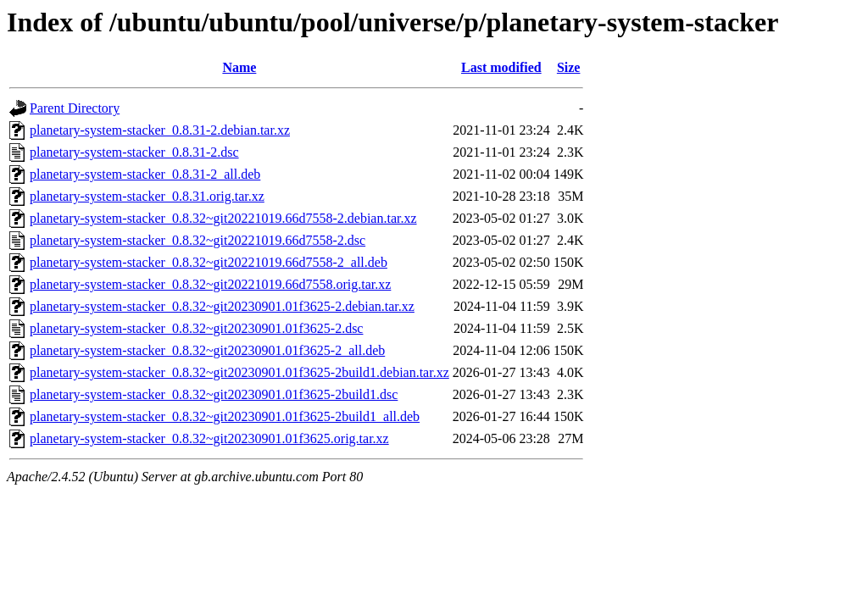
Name (239, 67)
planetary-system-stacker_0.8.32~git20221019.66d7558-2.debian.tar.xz (223, 218)
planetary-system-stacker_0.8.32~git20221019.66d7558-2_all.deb (209, 262)
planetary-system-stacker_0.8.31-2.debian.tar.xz (160, 130)
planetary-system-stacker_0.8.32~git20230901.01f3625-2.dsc (196, 328)
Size (569, 67)
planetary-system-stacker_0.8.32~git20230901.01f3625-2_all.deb (207, 350)
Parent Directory (75, 108)
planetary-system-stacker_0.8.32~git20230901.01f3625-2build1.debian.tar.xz (239, 372)
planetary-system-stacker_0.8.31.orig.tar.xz (147, 196)
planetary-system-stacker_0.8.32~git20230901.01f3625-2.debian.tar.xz (222, 306)
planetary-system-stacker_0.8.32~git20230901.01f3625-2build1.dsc (214, 394)
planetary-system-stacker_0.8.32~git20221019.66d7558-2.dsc (198, 240)
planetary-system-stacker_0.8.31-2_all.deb (145, 174)
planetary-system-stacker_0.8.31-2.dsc (134, 152)
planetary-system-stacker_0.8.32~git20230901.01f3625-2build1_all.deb (225, 416)
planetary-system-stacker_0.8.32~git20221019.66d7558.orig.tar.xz (210, 284)
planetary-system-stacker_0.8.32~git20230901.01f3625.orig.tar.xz (209, 438)
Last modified (501, 67)
